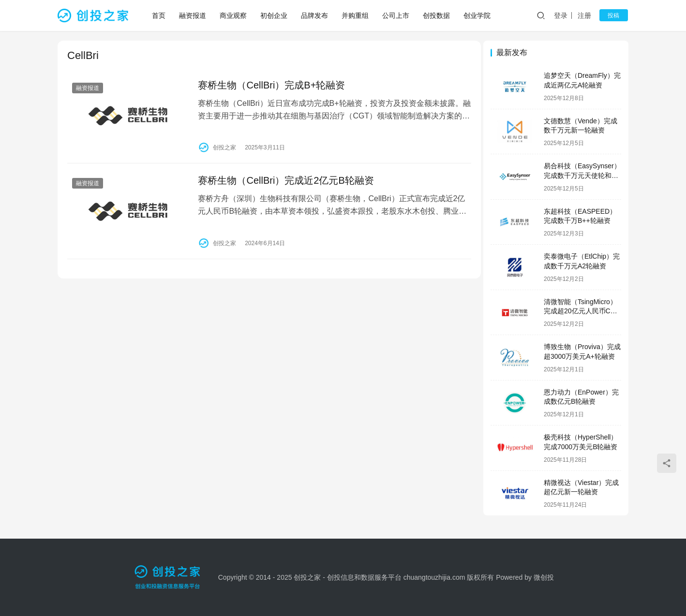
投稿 (615, 15)
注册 (587, 15)
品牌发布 (315, 15)
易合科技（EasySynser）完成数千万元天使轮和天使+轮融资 (582, 175)
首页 (159, 15)
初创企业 (274, 15)
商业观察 (234, 15)
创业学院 (477, 15)
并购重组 (356, 15)
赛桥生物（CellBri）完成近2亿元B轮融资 (284, 179)
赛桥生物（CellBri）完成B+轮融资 (269, 85)
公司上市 (396, 15)
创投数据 (437, 15)
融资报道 (193, 15)
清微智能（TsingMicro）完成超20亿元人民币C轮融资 (581, 311)
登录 (563, 15)
